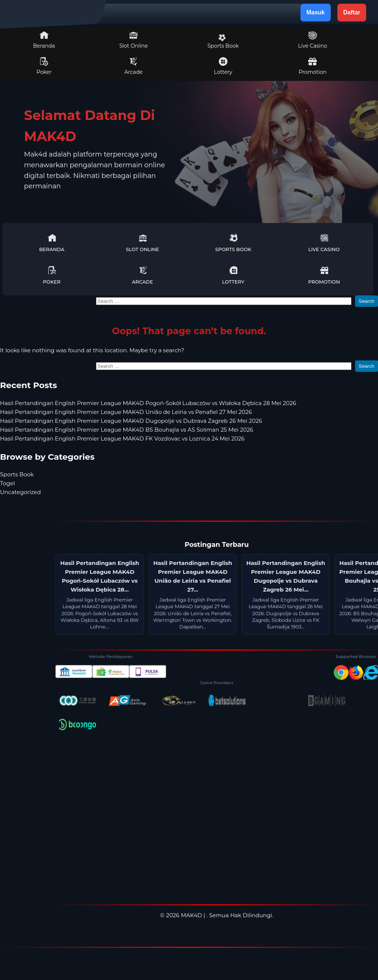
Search (367, 301)
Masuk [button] (316, 12)
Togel (8, 483)
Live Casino (313, 40)
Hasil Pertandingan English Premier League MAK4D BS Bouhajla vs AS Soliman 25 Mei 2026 (127, 430)
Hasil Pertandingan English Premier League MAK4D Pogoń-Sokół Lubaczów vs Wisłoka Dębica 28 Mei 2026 (148, 403)
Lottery (223, 66)
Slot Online (133, 40)
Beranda (44, 40)
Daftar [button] (352, 12)
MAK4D (191, 915)
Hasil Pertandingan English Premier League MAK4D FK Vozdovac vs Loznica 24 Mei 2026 (122, 438)
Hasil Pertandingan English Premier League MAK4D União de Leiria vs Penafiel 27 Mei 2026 (126, 412)
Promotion (312, 66)
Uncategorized (20, 492)
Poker (44, 66)
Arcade (134, 66)
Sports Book (223, 41)
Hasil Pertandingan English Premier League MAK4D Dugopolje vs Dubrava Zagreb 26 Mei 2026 (131, 421)
